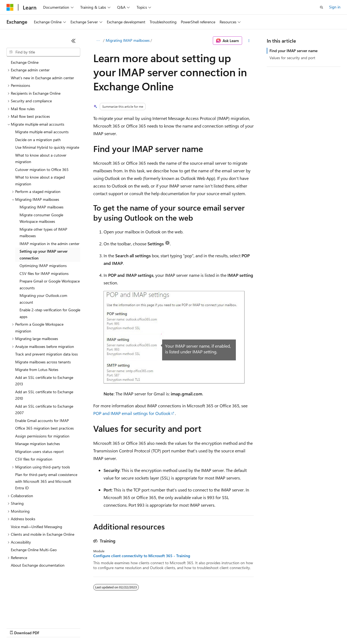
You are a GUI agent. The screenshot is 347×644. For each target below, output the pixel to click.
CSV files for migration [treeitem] (34, 459)
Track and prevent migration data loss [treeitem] (46, 354)
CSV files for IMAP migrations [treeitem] (44, 273)
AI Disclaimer (17, 628)
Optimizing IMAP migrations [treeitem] (43, 266)
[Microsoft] (10, 7)
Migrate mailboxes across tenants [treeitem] (43, 362)
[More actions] (249, 41)
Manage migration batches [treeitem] (38, 444)
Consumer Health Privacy (156, 628)
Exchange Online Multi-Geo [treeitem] (34, 550)
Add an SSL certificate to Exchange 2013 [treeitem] (44, 381)
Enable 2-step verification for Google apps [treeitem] (50, 313)
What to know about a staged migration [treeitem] (40, 180)
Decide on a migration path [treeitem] (38, 140)
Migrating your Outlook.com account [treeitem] (43, 299)
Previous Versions (49, 628)
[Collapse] (73, 41)
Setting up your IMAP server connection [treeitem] (44, 255)
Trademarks (225, 628)
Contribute (97, 628)
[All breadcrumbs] (98, 41)
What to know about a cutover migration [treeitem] (41, 158)
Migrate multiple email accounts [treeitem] (42, 132)
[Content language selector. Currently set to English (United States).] (31, 615)
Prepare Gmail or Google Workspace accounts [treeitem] (50, 284)
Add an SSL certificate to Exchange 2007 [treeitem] (44, 410)
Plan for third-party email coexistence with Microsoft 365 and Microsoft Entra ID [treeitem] (46, 481)
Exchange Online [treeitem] (25, 62)
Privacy (118, 628)
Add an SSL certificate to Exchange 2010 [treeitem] (44, 395)
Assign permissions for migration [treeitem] (42, 436)
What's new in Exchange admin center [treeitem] (42, 78)
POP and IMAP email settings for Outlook (132, 413)
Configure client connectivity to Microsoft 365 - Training (142, 556)
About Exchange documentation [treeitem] (38, 565)
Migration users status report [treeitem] (39, 451)
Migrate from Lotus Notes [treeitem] (37, 369)
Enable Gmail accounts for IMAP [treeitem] (42, 421)
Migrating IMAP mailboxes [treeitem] (41, 207)
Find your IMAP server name (293, 51)
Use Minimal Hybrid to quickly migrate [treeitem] (47, 147)
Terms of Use (198, 628)
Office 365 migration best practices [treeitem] (44, 428)
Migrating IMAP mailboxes (128, 40)
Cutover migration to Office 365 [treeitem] (42, 169)
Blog (74, 628)
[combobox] (43, 52)
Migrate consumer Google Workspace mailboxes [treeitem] (41, 218)
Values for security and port (292, 58)
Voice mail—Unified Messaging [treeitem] (36, 527)
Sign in (335, 7)
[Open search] (322, 7)
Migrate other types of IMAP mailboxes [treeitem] (43, 233)
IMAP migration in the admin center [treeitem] (49, 244)
